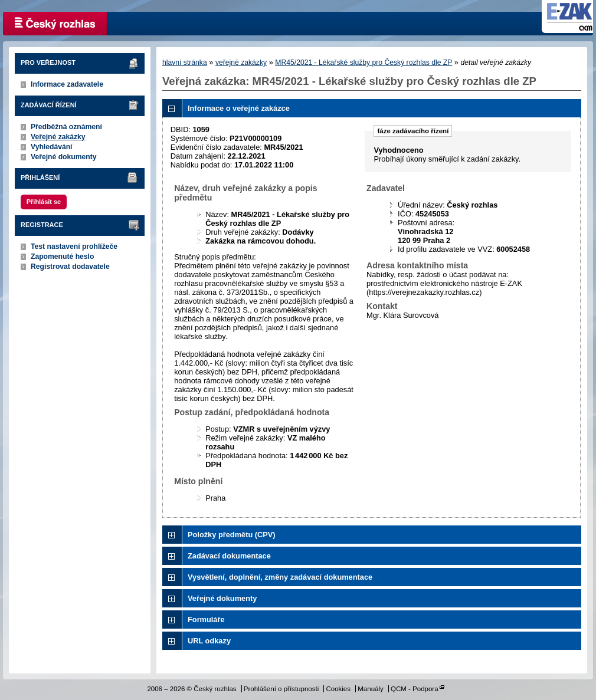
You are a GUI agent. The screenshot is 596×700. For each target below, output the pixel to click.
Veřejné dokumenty (63, 157)
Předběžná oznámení (66, 127)
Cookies (338, 689)
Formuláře (206, 620)
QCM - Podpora (415, 689)
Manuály (371, 689)
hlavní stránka (185, 63)
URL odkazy (209, 641)
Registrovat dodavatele (70, 267)
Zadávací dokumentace (229, 556)
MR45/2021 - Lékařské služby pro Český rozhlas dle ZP (364, 63)
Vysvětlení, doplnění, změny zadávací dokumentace (280, 577)
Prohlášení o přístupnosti (281, 689)
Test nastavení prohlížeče (74, 247)
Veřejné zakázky (58, 137)
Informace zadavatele (67, 84)
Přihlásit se (44, 202)
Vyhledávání (52, 147)
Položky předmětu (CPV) (232, 535)
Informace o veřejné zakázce (239, 108)
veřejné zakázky (241, 63)
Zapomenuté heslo (62, 257)
